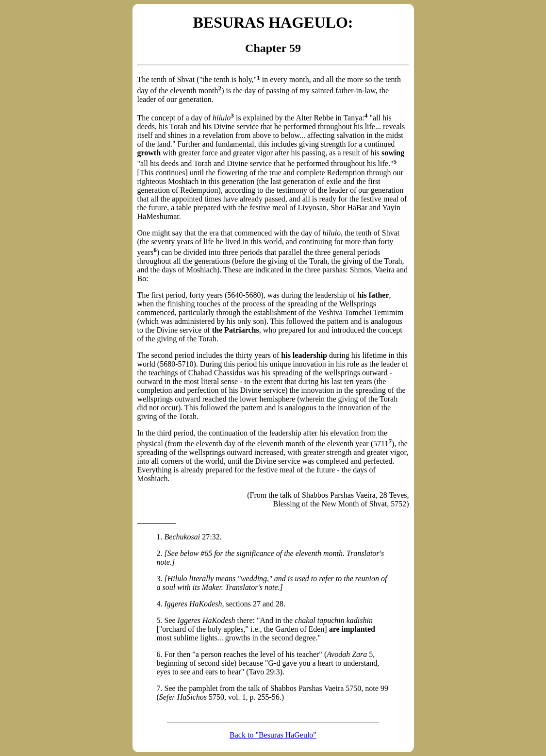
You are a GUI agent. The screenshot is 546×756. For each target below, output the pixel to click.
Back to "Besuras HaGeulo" (273, 735)
